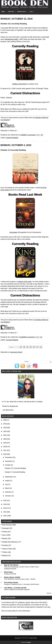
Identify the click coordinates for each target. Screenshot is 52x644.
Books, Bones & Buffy (12, 577)
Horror (4, 535)
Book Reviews (7, 525)
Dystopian (5, 528)
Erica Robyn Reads (11, 583)
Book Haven (9, 572)
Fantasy (5, 532)
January (8, 496)
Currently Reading (12, 138)
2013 (5, 508)
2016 (5, 454)
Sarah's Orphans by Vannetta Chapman (17, 589)
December (9, 457)
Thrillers (5, 552)
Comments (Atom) (16, 352)
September (9, 477)
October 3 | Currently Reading (13, 150)
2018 (5, 447)
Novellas (5, 545)
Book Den (18, 638)
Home (3, 12)
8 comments (30, 337)
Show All (49, 593)
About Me (11, 12)
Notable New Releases (10, 542)
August (8, 481)
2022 (5, 431)
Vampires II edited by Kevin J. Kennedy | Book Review (22, 584)
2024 (5, 424)
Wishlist (5, 556)
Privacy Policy (33, 638)
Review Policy (22, 12)
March (8, 488)
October (8, 465)
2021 (5, 435)
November (9, 461)
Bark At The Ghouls (11, 565)
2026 (5, 420)
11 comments (31, 135)
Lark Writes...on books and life (15, 588)
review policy (11, 611)
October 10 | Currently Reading (14, 24)
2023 (5, 428)
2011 (5, 516)
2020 (5, 439)
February (8, 492)
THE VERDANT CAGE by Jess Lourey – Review (20, 579)
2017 (5, 450)
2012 (5, 512)
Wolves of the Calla (25, 282)
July (7, 484)
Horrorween (13, 232)
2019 (5, 443)
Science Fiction (7, 549)
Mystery (5, 538)
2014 (5, 504)
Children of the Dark (19, 84)
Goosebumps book (11, 39)
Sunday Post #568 (10, 574)
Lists (31, 12)
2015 (5, 501)
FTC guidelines (20, 602)
